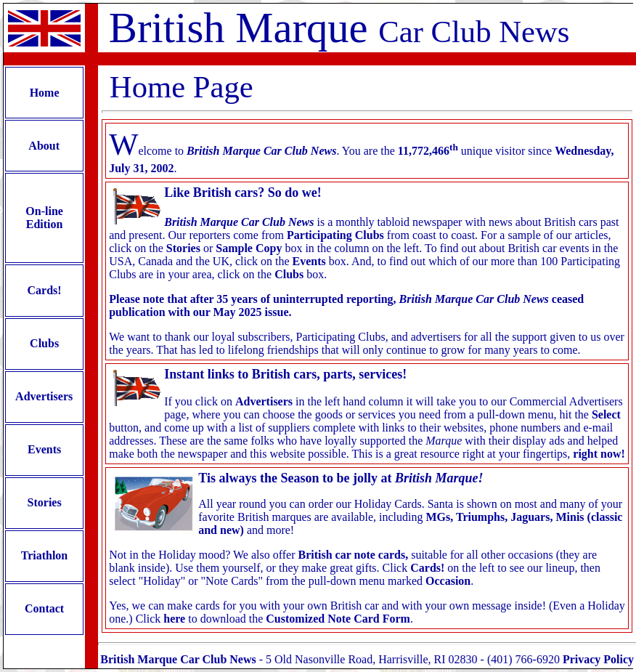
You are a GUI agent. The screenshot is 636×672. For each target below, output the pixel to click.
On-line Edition (44, 218)
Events (44, 449)
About (44, 146)
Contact (44, 608)
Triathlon (44, 555)
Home (45, 93)
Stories (45, 502)
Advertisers (44, 396)
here (174, 619)
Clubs (44, 343)
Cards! (45, 290)
